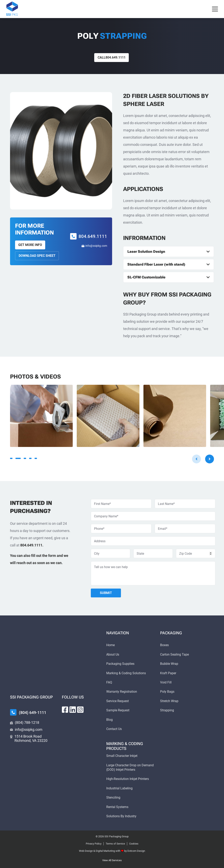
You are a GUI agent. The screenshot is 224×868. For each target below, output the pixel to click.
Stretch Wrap (169, 701)
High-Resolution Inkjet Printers (128, 779)
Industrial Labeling (119, 788)
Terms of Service (115, 844)
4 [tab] (30, 458)
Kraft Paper (168, 673)
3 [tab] (25, 458)
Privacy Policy (94, 844)
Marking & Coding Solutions (126, 673)
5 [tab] (36, 458)
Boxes (164, 645)
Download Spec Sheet (37, 256)
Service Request (118, 701)
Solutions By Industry (121, 816)
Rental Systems (117, 807)
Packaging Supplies (120, 664)
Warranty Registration (122, 692)
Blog (109, 720)
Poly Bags (167, 692)
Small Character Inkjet (122, 756)
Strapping (167, 710)
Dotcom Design (136, 851)
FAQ (109, 682)
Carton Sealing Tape (174, 654)
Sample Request (118, 710)
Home (110, 645)
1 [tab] (13, 458)
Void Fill (166, 682)
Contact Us (114, 729)
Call (112, 57)
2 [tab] (19, 458)
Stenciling (113, 797)
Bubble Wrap (169, 664)
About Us (113, 654)
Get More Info (30, 245)
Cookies (134, 844)
